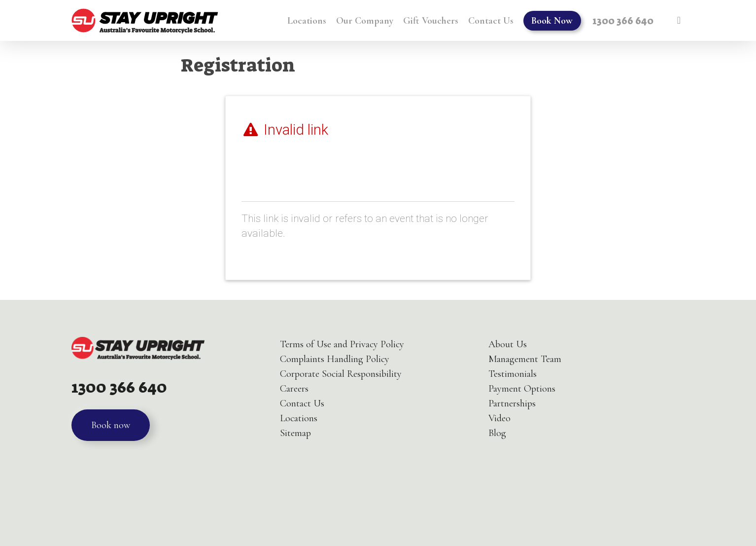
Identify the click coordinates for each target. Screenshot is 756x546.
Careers (294, 389)
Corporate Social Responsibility (341, 374)
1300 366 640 (119, 387)
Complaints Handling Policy (335, 359)
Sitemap (295, 433)
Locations (299, 418)
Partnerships (512, 403)
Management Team (525, 359)
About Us (508, 344)
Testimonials (513, 374)
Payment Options (522, 389)
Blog (497, 433)
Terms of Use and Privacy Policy (342, 344)
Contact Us (302, 403)
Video (499, 418)
